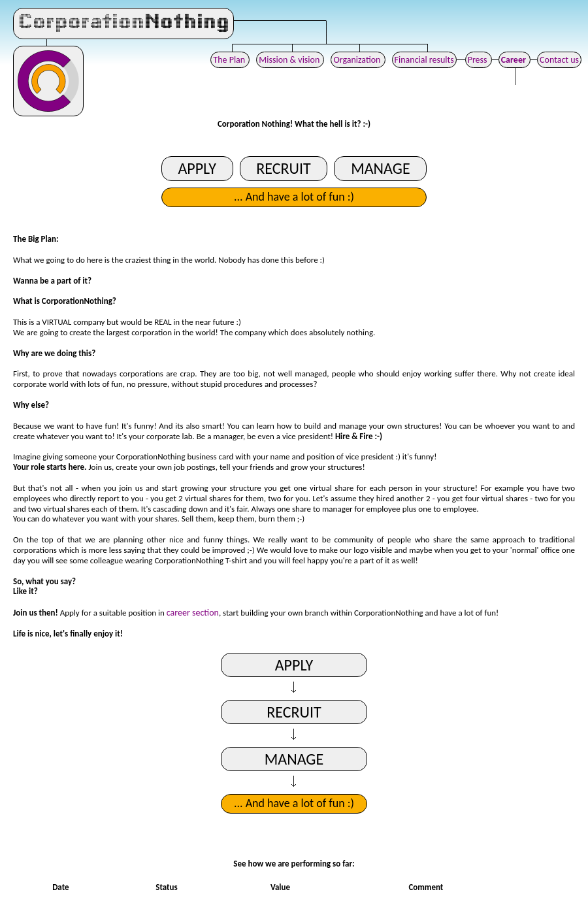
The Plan (230, 60)
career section (193, 613)
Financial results (424, 60)
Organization (358, 60)
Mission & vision (290, 60)
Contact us (559, 60)
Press (479, 60)
